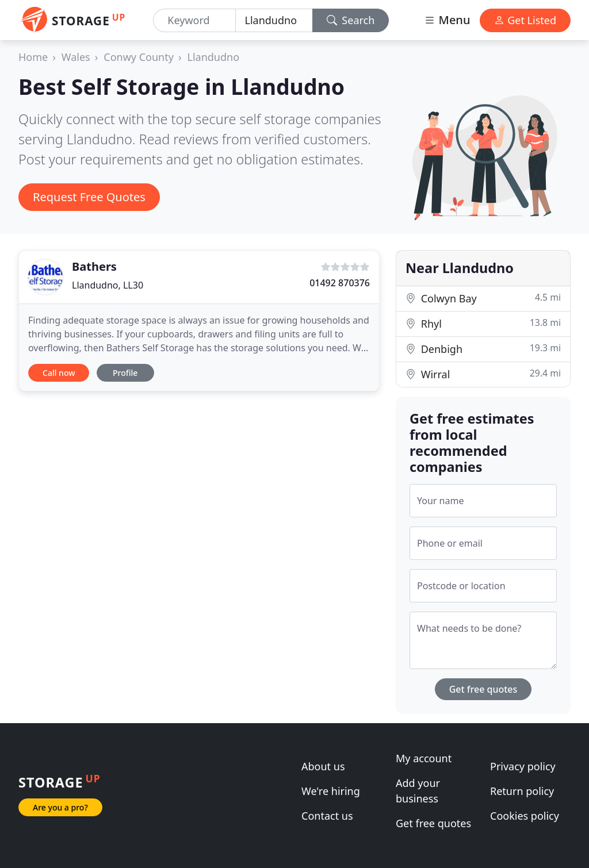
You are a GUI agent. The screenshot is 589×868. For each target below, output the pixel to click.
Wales (76, 57)
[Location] (274, 20)
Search (351, 20)
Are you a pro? (60, 807)
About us (323, 766)
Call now (59, 373)
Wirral (483, 374)
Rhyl (483, 323)
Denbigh (483, 349)
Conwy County (139, 57)
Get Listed (525, 20)
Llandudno (214, 57)
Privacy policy (523, 766)
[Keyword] (194, 20)
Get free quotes (483, 689)
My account (424, 758)
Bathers (94, 266)
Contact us (327, 816)
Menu (447, 20)
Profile (125, 373)
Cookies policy (525, 816)
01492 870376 (340, 283)
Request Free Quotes (89, 197)
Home (33, 57)
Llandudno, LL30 (108, 285)
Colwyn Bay (483, 298)
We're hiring (331, 791)
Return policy (522, 791)
